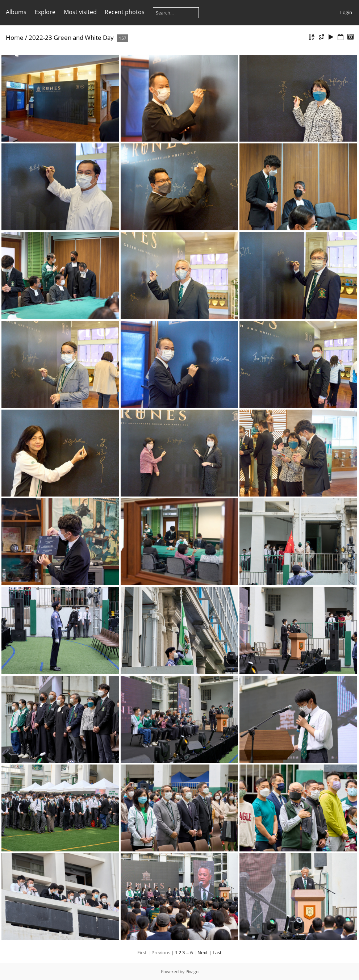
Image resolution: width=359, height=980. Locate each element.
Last (217, 952)
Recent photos (125, 12)
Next (203, 952)
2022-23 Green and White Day (71, 37)
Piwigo (192, 971)
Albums (16, 12)
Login (346, 12)
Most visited (80, 12)
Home (15, 37)
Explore (45, 12)
